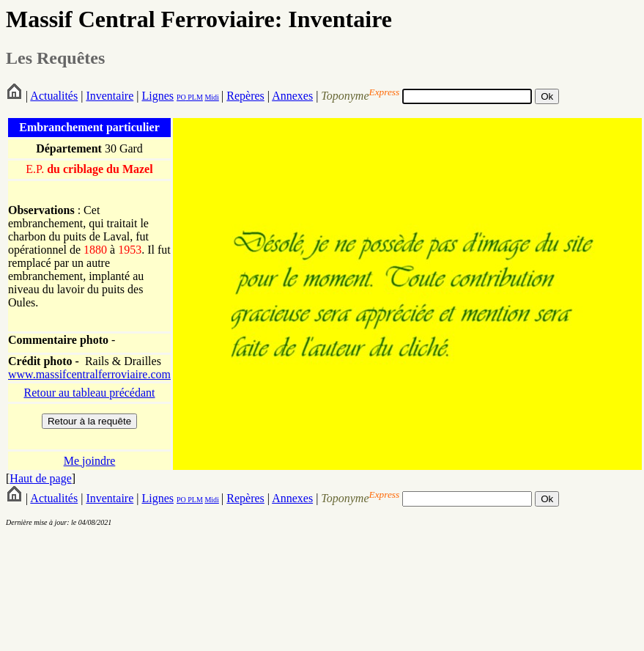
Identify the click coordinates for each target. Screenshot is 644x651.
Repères (245, 96)
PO (181, 97)
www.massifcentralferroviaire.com (89, 374)
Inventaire (110, 96)
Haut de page (40, 478)
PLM (195, 97)
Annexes (292, 96)
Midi (211, 97)
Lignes (158, 96)
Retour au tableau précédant (89, 393)
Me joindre (90, 461)
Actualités (54, 96)
